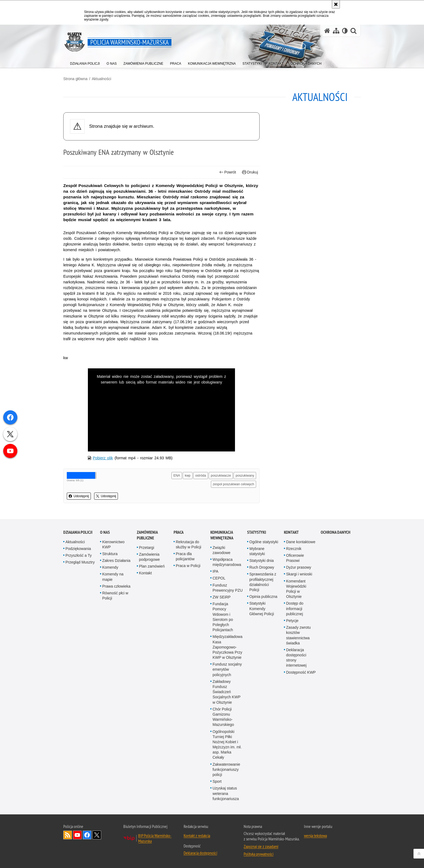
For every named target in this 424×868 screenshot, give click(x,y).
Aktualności (101, 79)
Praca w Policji (188, 566)
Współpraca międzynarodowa (227, 562)
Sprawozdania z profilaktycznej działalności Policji (263, 582)
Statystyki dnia (261, 561)
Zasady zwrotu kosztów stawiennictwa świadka (298, 635)
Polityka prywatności (259, 854)
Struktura (110, 554)
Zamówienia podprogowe (149, 557)
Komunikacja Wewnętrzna (222, 535)
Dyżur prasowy (299, 567)
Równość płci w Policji (115, 596)
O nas (105, 532)
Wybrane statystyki (257, 551)
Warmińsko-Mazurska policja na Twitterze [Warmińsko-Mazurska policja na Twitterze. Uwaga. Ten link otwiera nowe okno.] (97, 835)
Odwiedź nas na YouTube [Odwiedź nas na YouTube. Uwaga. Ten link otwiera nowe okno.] (77, 835)
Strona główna (75, 79)
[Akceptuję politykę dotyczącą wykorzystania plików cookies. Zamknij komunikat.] (336, 4)
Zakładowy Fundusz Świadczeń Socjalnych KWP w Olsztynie (226, 692)
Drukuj (250, 172)
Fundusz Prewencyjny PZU (228, 588)
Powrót (228, 172)
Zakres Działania (116, 561)
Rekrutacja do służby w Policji (188, 544)
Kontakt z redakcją (197, 836)
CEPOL (219, 578)
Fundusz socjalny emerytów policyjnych (227, 669)
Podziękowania (78, 549)
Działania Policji (78, 532)
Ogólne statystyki (264, 542)
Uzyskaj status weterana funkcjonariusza (226, 793)
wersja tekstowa (315, 836)
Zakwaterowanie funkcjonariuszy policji (226, 769)
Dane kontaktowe (301, 542)
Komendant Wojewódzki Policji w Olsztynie (296, 589)
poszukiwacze (221, 476)
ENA (177, 476)
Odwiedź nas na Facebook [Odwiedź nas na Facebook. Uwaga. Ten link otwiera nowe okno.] (87, 835)
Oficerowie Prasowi (295, 558)
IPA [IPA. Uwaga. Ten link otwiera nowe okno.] (216, 571)
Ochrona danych (336, 532)
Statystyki (257, 532)
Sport (217, 781)
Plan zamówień (152, 566)
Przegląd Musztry (80, 562)
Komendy (110, 567)
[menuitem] (85, 62)
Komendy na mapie (113, 577)
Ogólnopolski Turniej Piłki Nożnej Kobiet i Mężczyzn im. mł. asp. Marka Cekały (227, 745)
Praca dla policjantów (185, 556)
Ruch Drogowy (262, 567)
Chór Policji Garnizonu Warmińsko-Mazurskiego (223, 717)
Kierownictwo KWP (113, 544)
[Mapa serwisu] (336, 31)
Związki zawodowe (221, 550)
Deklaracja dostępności (200, 853)
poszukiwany (245, 476)
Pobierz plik (103, 458)
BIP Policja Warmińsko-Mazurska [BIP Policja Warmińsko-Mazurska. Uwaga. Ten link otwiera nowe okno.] (155, 838)
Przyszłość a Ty (79, 555)
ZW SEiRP (222, 597)
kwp (188, 476)
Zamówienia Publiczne (147, 535)
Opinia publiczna (263, 597)
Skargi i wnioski (299, 574)
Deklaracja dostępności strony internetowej (296, 658)
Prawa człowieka (116, 586)
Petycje (292, 621)
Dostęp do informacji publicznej (295, 608)
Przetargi (147, 548)
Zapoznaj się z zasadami (261, 846)
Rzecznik (294, 549)
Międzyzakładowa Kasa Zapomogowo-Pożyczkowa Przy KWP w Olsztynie (228, 647)
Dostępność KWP (301, 672)
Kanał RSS (68, 835)
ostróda (201, 476)
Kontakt (145, 573)
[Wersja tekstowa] (345, 31)
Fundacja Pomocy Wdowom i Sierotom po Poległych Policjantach (223, 617)
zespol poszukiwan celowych (233, 484)
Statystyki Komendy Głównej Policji (262, 608)
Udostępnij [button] (79, 496)
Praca (179, 532)
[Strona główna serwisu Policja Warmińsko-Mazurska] (327, 31)
